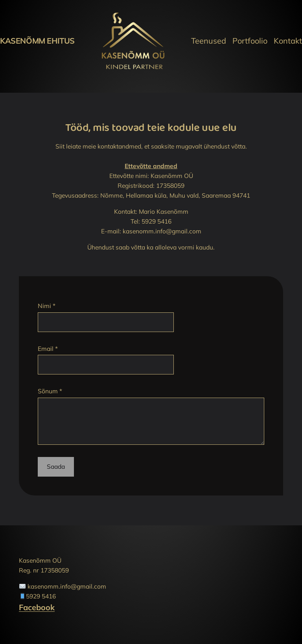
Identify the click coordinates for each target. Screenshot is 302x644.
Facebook (37, 607)
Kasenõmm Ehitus (37, 41)
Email (48, 349)
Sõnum (50, 391)
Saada (56, 466)
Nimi (47, 306)
